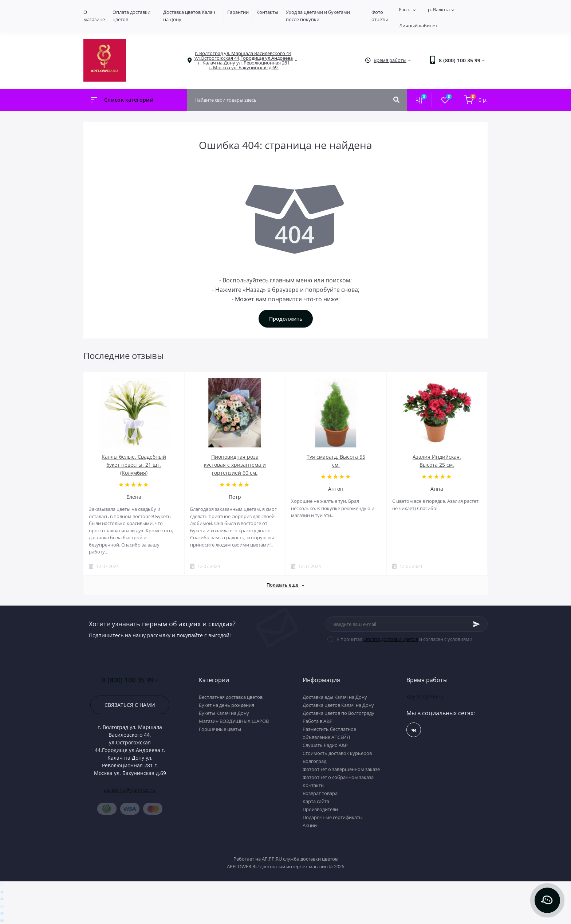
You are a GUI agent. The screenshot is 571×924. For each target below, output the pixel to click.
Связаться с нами (130, 705)
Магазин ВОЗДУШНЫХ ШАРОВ (234, 721)
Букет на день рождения (227, 705)
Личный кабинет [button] (418, 26)
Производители (320, 809)
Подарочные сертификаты (333, 817)
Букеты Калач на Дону (224, 713)
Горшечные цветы (220, 729)
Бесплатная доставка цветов (231, 697)
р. (441, 9)
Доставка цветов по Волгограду (338, 713)
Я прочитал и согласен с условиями (404, 639)
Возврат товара (320, 793)
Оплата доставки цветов (391, 639)
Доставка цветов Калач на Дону (338, 705)
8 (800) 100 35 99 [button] (130, 680)
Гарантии (238, 12)
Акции (310, 825)
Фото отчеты (380, 16)
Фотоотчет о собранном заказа (338, 777)
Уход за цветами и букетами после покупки (318, 16)
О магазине (94, 16)
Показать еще (285, 585)
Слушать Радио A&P (325, 745)
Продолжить (286, 319)
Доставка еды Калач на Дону (335, 697)
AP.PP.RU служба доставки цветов (300, 859)
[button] (244, 60)
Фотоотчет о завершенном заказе (341, 769)
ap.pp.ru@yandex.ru (130, 790)
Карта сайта (316, 801)
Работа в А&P (318, 721)
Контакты (267, 12)
